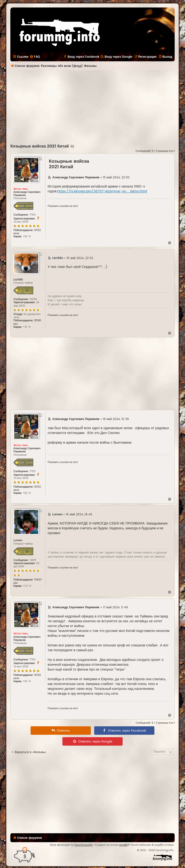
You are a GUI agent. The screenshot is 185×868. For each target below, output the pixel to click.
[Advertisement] (98, 106)
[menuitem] (35, 57)
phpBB (123, 845)
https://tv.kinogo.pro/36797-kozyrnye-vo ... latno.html (102, 191)
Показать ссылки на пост (63, 206)
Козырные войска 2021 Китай (40, 146)
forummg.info (84, 845)
